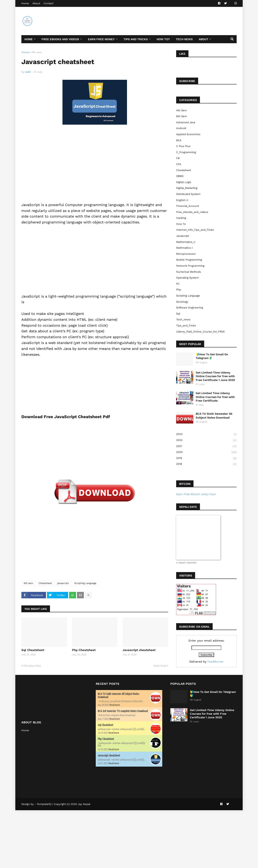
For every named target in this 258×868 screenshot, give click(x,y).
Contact (48, 3)
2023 (206, 434)
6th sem (182, 116)
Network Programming (190, 266)
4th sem (37, 52)
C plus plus (183, 146)
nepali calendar (187, 563)
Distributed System (188, 194)
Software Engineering (190, 308)
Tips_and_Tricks (186, 326)
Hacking (181, 218)
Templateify (44, 804)
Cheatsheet (45, 583)
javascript (63, 583)
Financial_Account (188, 206)
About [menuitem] (203, 39)
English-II (182, 200)
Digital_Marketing (187, 188)
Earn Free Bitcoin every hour (196, 494)
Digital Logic (184, 182)
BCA (179, 140)
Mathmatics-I (185, 248)
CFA (179, 164)
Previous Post (32, 666)
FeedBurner (215, 662)
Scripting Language (85, 583)
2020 (206, 452)
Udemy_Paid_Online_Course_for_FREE (200, 332)
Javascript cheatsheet (139, 650)
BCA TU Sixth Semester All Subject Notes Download (214, 416)
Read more (115, 705)
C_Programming (186, 152)
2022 (206, 440)
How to (181, 224)
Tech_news (183, 319)
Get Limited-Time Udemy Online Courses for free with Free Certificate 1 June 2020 (215, 376)
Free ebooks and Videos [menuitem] (60, 39)
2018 (206, 464)
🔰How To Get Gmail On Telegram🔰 (212, 356)
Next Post (160, 666)
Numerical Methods (189, 272)
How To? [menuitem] (163, 39)
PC (178, 284)
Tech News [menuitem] (184, 39)
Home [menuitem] (29, 39)
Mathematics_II (186, 242)
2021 (206, 446)
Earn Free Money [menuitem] (101, 39)
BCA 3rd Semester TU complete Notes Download (123, 711)
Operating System (187, 278)
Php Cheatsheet (84, 650)
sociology (182, 302)
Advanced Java (186, 122)
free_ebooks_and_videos (192, 212)
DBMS (180, 176)
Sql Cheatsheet (33, 650)
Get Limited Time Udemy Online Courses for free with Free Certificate (215, 397)
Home (25, 3)
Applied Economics (188, 134)
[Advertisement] (163, 21)
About (36, 3)
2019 (206, 458)
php (179, 290)
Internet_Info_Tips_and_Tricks (195, 230)
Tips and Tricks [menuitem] (136, 39)
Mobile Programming (189, 260)
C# (178, 158)
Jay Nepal (84, 804)
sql (178, 314)
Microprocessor (186, 254)
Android (181, 128)
